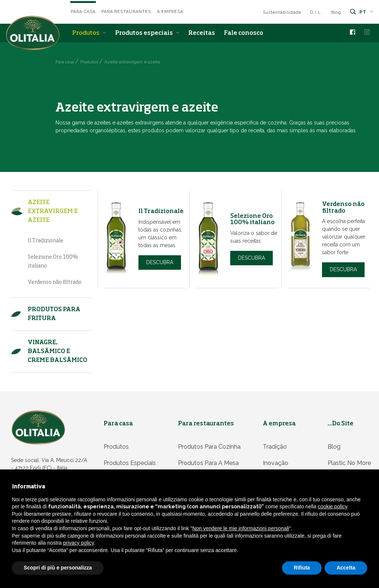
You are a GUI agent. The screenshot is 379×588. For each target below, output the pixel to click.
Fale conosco (244, 33)
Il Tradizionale (46, 241)
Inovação (276, 463)
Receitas (202, 33)
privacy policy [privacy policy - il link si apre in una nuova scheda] (79, 543)
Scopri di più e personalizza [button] (58, 568)
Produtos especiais (147, 33)
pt (366, 12)
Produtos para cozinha (209, 447)
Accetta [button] (346, 568)
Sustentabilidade (282, 12)
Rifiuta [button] (302, 568)
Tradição (275, 447)
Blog (336, 12)
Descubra (160, 262)
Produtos (89, 33)
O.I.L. (316, 12)
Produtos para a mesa (208, 463)
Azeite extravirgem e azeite (53, 212)
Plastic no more (349, 463)
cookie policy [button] (333, 506)
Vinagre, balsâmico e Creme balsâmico (58, 352)
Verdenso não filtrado (55, 282)
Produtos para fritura (54, 314)
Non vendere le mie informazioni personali (240, 528)
